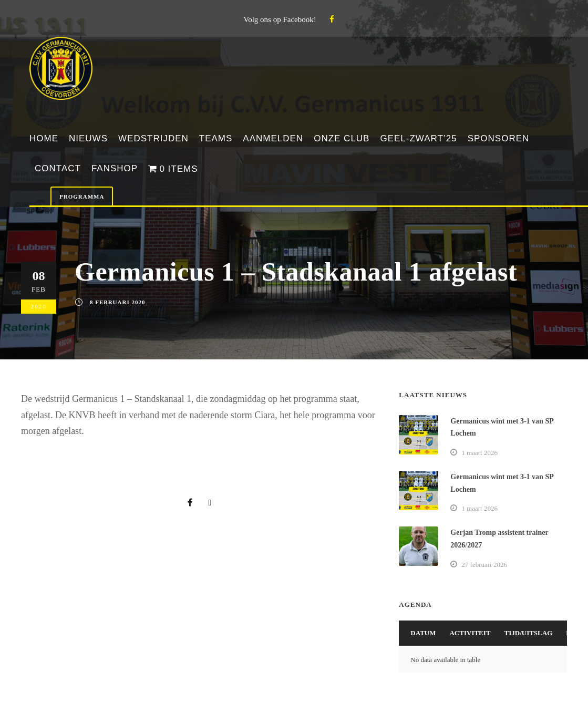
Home (44, 138)
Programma (82, 197)
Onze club (342, 138)
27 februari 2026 (484, 565)
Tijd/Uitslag (529, 633)
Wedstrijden (153, 138)
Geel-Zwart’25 (418, 138)
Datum (423, 633)
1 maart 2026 (479, 453)
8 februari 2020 (117, 302)
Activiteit (470, 633)
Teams (216, 138)
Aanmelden (273, 138)
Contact (58, 168)
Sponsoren (499, 138)
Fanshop (115, 168)
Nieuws (88, 138)
